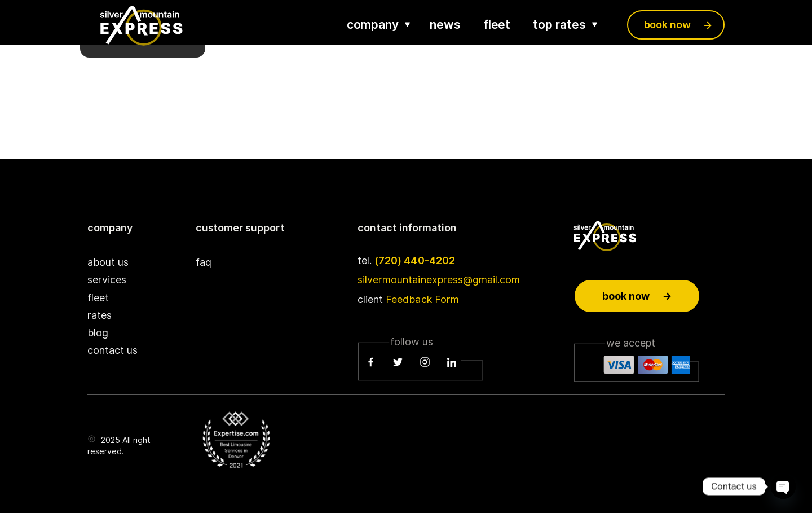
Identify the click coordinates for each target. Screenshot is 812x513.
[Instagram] (425, 362)
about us (108, 262)
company (373, 25)
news (445, 25)
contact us (112, 350)
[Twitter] (398, 362)
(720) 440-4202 (414, 260)
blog (98, 333)
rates (100, 315)
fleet (497, 25)
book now (667, 25)
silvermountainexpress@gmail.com (439, 280)
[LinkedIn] (452, 362)
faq (204, 262)
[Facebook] (371, 362)
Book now (637, 296)
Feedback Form (422, 299)
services (107, 280)
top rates (559, 25)
